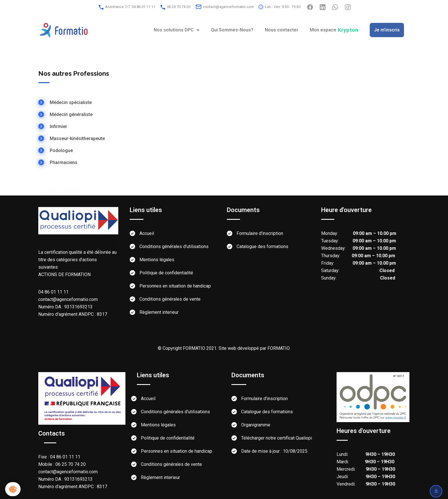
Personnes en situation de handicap (175, 286)
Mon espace (334, 30)
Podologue (61, 150)
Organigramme (256, 425)
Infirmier (58, 126)
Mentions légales (157, 260)
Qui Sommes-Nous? (232, 30)
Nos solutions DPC (177, 30)
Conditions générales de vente (170, 299)
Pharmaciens (64, 162)
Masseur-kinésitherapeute (77, 138)
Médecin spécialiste (71, 102)
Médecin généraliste (71, 114)
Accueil (147, 233)
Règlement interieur (159, 312)
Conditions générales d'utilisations (174, 246)
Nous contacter (282, 30)
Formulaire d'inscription (260, 233)
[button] (13, 489)
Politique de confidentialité (166, 273)
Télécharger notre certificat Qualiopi (277, 438)
